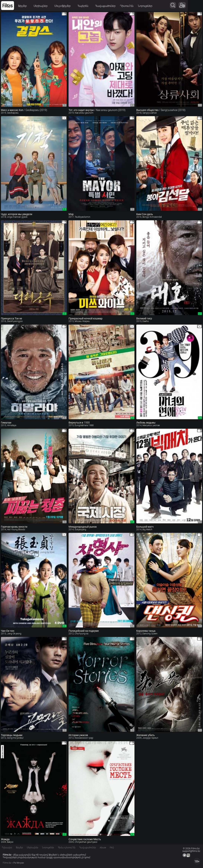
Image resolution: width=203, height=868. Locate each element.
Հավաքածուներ (105, 6)
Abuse (103, 848)
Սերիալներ (42, 6)
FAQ (112, 848)
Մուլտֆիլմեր (64, 6)
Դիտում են (127, 6)
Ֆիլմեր (24, 6)
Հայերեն (84, 6)
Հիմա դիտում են (67, 848)
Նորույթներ (145, 6)
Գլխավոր (7, 848)
